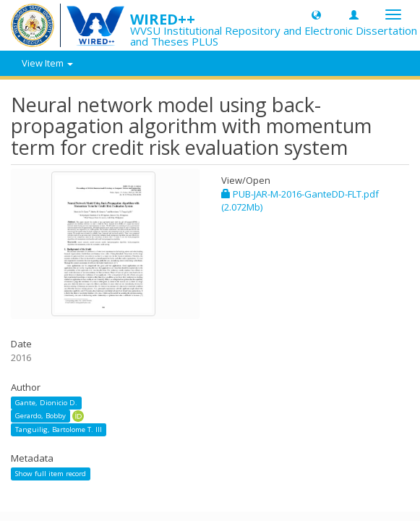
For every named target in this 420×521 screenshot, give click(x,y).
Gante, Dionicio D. (46, 403)
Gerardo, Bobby (40, 416)
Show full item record (51, 474)
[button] (316, 14)
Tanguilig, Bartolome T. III (59, 429)
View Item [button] (47, 63)
